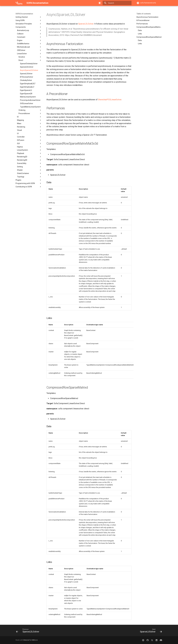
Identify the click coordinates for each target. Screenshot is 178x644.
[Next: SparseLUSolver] (150, 631)
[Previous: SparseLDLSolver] (28, 631)
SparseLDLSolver (86, 24)
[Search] (117, 3)
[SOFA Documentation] (19, 3)
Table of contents (144, 14)
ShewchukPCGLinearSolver (110, 100)
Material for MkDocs (31, 640)
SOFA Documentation (24, 14)
